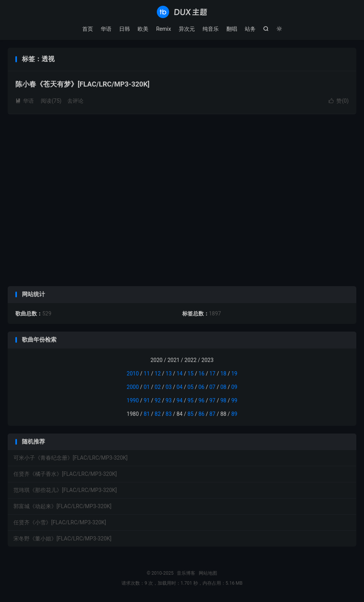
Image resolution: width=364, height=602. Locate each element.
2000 (133, 387)
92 (158, 400)
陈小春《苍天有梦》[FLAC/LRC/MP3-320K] (82, 84)
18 (223, 374)
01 (147, 387)
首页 (88, 29)
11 (147, 374)
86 (201, 414)
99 (234, 400)
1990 (133, 400)
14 (180, 374)
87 (213, 414)
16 (201, 374)
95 (191, 400)
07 (213, 387)
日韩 (125, 29)
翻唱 (232, 29)
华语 (106, 29)
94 (180, 400)
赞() (339, 101)
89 (234, 414)
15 (191, 374)
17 (213, 374)
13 (169, 374)
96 (201, 400)
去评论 (75, 101)
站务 (250, 29)
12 (158, 374)
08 (223, 387)
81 (147, 414)
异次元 (187, 29)
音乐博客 (182, 12)
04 (180, 387)
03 (169, 387)
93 (169, 400)
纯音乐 (211, 29)
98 (223, 400)
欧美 (143, 29)
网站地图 (208, 573)
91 (147, 400)
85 (191, 414)
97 (213, 400)
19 (234, 374)
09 (234, 387)
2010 (133, 374)
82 (158, 414)
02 (158, 387)
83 (169, 414)
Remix (164, 29)
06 (201, 387)
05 (191, 387)
